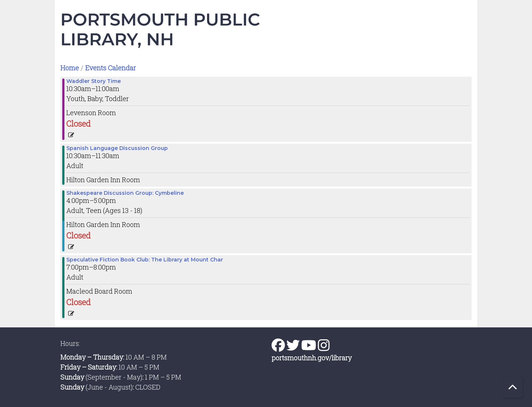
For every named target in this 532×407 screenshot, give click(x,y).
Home (70, 68)
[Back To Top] (513, 388)
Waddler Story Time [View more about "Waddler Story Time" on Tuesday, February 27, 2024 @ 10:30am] (94, 81)
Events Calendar (111, 68)
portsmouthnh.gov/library (312, 358)
